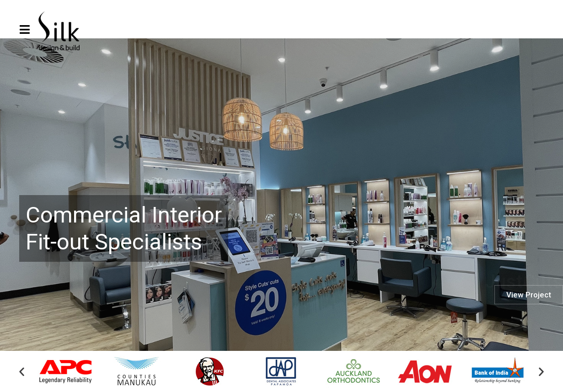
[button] (22, 372)
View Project (529, 319)
